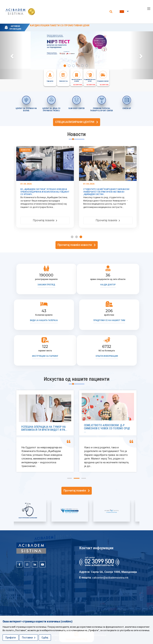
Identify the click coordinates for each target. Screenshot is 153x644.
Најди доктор (108, 285)
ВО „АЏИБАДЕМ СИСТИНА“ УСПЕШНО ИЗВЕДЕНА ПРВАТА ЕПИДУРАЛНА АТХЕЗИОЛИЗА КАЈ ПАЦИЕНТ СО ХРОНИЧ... (45, 192)
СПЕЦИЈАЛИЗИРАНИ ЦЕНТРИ (77, 122)
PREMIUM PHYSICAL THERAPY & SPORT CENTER (102, 110)
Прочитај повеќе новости (77, 245)
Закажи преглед (46, 285)
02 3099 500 (76, 85)
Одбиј (45, 638)
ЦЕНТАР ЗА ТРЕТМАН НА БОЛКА (26, 110)
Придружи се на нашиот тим (109, 320)
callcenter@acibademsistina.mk (110, 578)
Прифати (11, 638)
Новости (26, 150)
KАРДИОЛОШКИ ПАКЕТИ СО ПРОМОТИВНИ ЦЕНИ (60, 25)
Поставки (29, 638)
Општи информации (107, 356)
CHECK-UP (127, 108)
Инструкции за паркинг (45, 356)
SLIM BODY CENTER (76, 108)
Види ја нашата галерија (44, 320)
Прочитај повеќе (45, 220)
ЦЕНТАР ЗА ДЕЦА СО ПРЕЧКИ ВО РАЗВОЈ (51, 110)
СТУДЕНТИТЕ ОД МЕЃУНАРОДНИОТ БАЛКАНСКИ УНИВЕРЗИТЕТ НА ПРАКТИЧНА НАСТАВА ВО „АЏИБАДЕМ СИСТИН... (106, 192)
